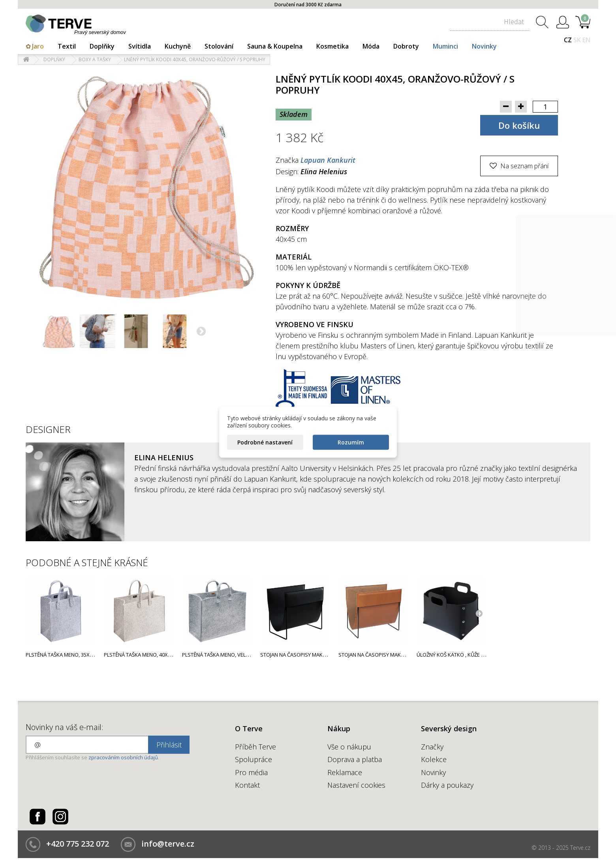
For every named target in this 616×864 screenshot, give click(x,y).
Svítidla (140, 46)
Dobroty (406, 46)
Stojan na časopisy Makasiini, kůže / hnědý (394, 655)
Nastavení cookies (356, 785)
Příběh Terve (255, 747)
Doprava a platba (355, 759)
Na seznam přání (524, 166)
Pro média (251, 772)
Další (202, 332)
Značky (432, 747)
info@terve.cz (168, 844)
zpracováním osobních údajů (123, 757)
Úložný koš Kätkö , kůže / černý (458, 655)
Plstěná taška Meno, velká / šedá (225, 655)
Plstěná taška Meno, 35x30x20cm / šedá (77, 655)
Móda (371, 46)
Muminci (445, 46)
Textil (67, 46)
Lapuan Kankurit (328, 160)
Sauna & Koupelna (275, 46)
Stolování (219, 46)
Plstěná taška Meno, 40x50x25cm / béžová (158, 655)
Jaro (38, 46)
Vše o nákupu (349, 747)
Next (479, 613)
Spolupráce (254, 759)
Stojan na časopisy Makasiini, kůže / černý (315, 655)
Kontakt (247, 785)
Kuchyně (178, 46)
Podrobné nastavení (265, 442)
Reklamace (345, 772)
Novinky (484, 46)
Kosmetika (332, 46)
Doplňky (102, 46)
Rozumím (351, 442)
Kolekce (434, 759)
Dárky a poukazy (447, 785)
